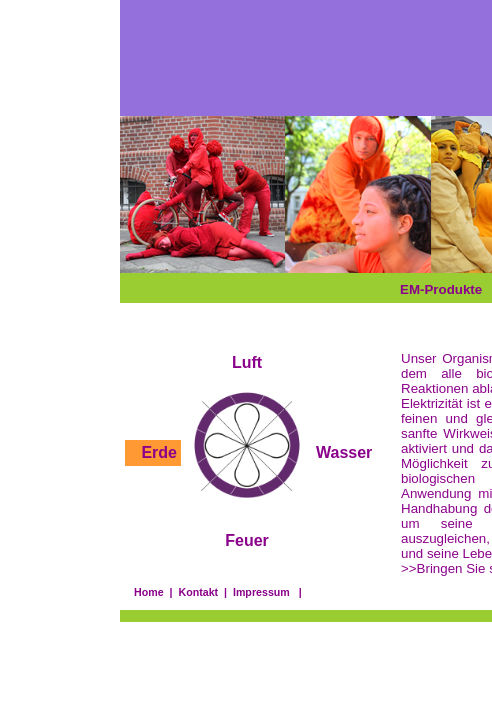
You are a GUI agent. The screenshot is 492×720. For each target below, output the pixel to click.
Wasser (344, 452)
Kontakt (198, 592)
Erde (159, 452)
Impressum (261, 592)
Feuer (247, 540)
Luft (247, 362)
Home (149, 592)
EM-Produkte (441, 289)
